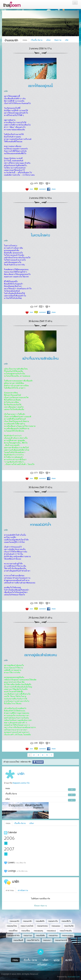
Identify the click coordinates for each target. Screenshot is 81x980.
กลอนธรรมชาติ (61, 940)
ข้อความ (58, 40)
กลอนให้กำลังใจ (33, 940)
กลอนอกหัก (27, 921)
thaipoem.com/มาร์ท (21, 783)
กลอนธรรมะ (53, 936)
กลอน (25, 40)
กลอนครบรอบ (42, 926)
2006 (9, 838)
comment (42, 189)
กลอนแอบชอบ (67, 936)
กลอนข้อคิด (40, 936)
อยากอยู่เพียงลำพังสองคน (41, 655)
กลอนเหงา (47, 940)
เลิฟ (67, 40)
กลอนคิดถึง (40, 921)
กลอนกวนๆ (28, 936)
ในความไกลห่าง (40, 235)
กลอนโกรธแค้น (66, 931)
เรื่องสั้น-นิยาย (37, 40)
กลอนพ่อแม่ (51, 931)
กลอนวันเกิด (69, 926)
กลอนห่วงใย (53, 921)
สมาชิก (69, 960)
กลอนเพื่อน (26, 931)
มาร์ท (6, 91)
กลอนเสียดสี (18, 940)
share (54, 189)
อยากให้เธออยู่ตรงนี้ (40, 86)
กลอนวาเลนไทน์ (27, 926)
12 (6, 843)
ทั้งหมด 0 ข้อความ (41, 906)
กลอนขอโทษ (12, 926)
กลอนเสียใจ (66, 921)
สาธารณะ (10, 890)
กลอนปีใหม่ (13, 931)
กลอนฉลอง (56, 926)
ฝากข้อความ (23, 890)
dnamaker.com (74, 977)
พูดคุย (57, 960)
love (31, 189)
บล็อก (48, 40)
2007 (9, 849)
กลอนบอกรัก (14, 921)
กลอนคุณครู (38, 931)
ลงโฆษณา (42, 964)
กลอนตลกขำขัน (13, 936)
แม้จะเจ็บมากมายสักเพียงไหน (41, 358)
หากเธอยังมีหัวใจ (41, 524)
